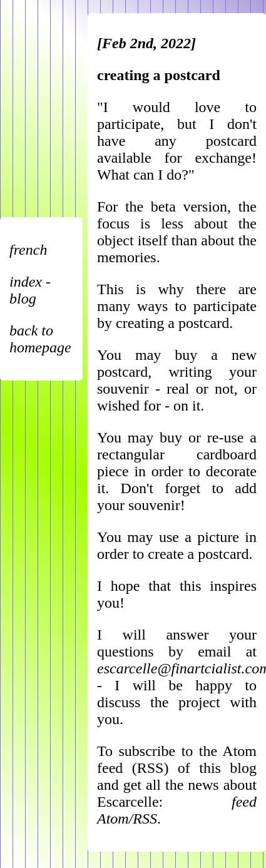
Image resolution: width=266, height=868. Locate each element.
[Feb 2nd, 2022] (146, 43)
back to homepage (40, 339)
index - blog (30, 290)
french (28, 250)
